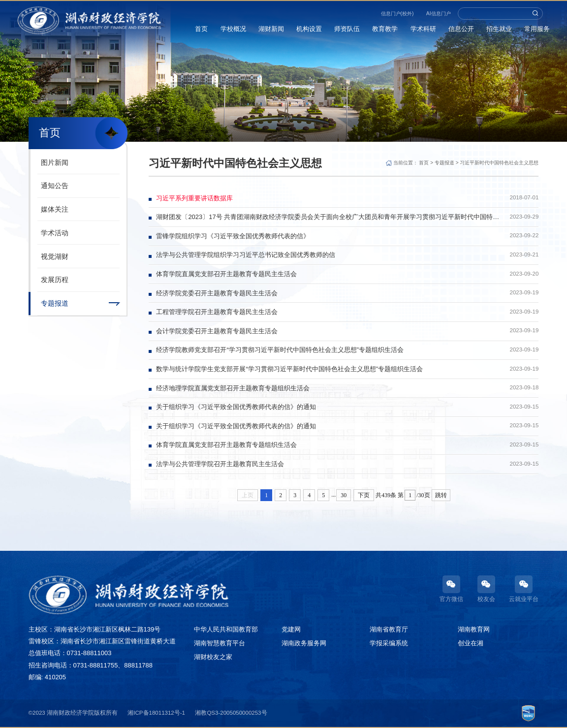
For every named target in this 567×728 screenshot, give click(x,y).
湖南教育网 (474, 629)
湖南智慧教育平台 (220, 643)
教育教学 (385, 29)
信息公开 (461, 29)
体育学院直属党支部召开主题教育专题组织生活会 (226, 445)
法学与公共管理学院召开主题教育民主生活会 (220, 464)
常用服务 (537, 29)
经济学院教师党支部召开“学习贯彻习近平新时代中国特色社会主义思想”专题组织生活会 (280, 350)
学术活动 (55, 233)
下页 (364, 495)
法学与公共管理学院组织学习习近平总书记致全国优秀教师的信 (246, 255)
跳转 (441, 495)
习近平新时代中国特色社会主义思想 (499, 163)
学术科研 (423, 29)
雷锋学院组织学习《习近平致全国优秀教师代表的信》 (233, 236)
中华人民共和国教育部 (226, 629)
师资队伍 (347, 29)
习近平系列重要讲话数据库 (194, 198)
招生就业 (499, 29)
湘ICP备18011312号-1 (156, 713)
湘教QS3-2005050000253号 (231, 713)
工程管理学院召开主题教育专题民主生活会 (217, 312)
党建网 (291, 629)
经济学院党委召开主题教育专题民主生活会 (217, 293)
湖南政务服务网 (304, 643)
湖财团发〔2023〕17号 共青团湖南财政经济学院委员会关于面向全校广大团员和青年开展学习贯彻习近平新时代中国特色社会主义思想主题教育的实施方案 (328, 217)
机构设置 (309, 29)
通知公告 (55, 186)
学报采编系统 (389, 643)
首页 (202, 29)
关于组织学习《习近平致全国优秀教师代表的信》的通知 (236, 407)
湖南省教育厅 (389, 629)
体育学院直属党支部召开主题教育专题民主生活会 (226, 274)
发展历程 (55, 280)
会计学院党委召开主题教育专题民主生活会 (217, 331)
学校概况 (233, 29)
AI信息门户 (439, 14)
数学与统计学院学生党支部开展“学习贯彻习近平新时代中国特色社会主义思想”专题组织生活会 (289, 369)
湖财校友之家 (213, 657)
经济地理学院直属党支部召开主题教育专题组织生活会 (233, 388)
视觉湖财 (55, 256)
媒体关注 (55, 209)
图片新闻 (55, 162)
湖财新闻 (271, 29)
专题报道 (55, 303)
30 (344, 495)
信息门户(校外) (397, 14)
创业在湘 (471, 643)
